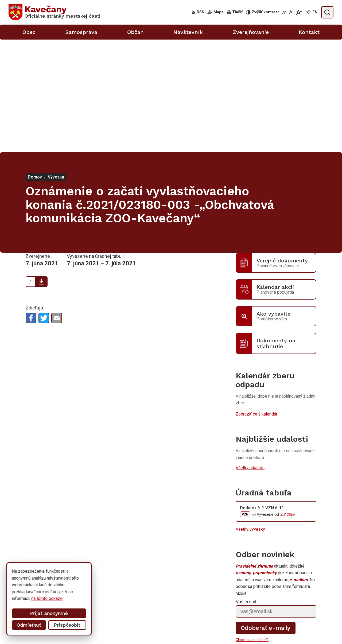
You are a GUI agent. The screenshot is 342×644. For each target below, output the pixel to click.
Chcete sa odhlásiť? (252, 527)
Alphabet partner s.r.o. (79, 585)
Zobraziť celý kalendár (256, 302)
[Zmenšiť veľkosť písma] (284, 12)
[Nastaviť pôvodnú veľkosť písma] (291, 12)
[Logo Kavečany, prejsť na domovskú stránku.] (55, 12)
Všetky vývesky (250, 417)
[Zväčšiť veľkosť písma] (299, 12)
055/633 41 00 (282, 618)
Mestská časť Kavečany (63, 590)
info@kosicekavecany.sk (291, 631)
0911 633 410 (281, 624)
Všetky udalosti (250, 355)
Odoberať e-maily (266, 515)
